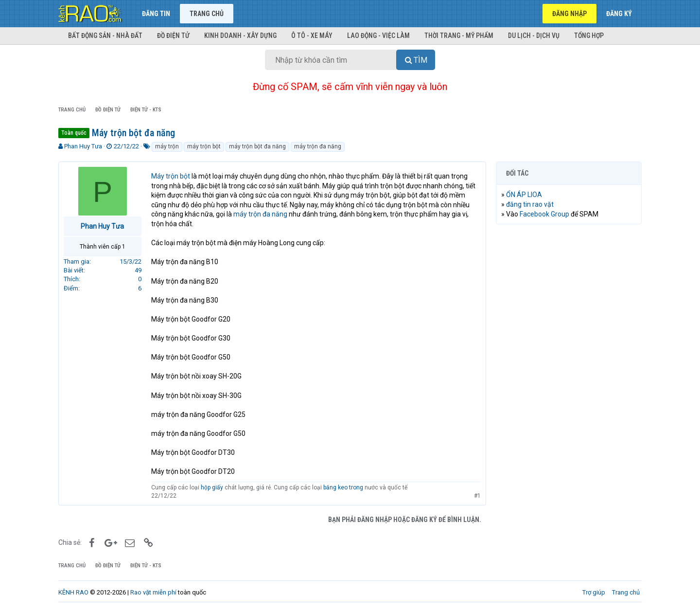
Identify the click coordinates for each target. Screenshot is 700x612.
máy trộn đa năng (318, 146)
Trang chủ (207, 14)
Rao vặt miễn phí (153, 592)
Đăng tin (156, 14)
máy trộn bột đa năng (257, 146)
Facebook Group (544, 214)
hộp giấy (213, 487)
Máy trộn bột (171, 176)
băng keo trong (343, 487)
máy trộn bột (204, 146)
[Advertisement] (569, 380)
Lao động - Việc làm (378, 36)
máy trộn (167, 146)
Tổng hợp (589, 36)
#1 (477, 496)
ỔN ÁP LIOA (524, 195)
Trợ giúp (594, 592)
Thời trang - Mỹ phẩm (459, 36)
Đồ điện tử (173, 36)
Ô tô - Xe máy (312, 36)
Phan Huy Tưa (83, 146)
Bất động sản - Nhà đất (105, 36)
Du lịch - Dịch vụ (534, 36)
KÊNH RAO (73, 592)
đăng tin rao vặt (530, 204)
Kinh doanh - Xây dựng (240, 36)
